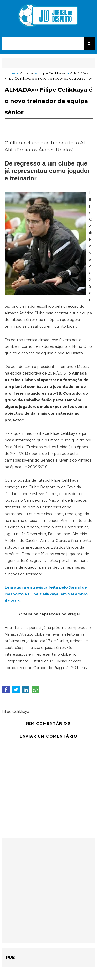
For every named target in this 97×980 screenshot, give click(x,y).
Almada (27, 73)
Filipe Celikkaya (52, 73)
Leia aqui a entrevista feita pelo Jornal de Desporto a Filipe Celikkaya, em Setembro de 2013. (46, 594)
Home (10, 73)
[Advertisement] (48, 891)
